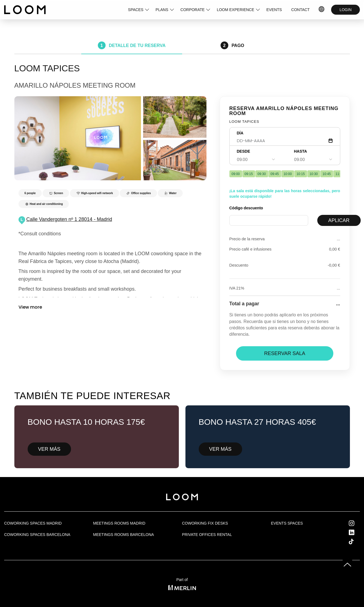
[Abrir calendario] (331, 141)
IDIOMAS (322, 10)
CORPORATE (193, 10)
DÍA (240, 133)
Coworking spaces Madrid (33, 523)
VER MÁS (49, 449)
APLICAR (339, 220)
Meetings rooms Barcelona (124, 535)
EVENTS (274, 10)
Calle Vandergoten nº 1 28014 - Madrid (69, 219)
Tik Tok (356, 541)
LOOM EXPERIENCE (235, 10)
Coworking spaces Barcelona (37, 535)
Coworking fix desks (205, 523)
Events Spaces (287, 523)
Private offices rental (207, 535)
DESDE (243, 151)
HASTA (301, 151)
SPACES (136, 10)
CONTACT (301, 10)
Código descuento (246, 208)
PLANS (162, 10)
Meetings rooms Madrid (119, 523)
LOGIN (345, 10)
